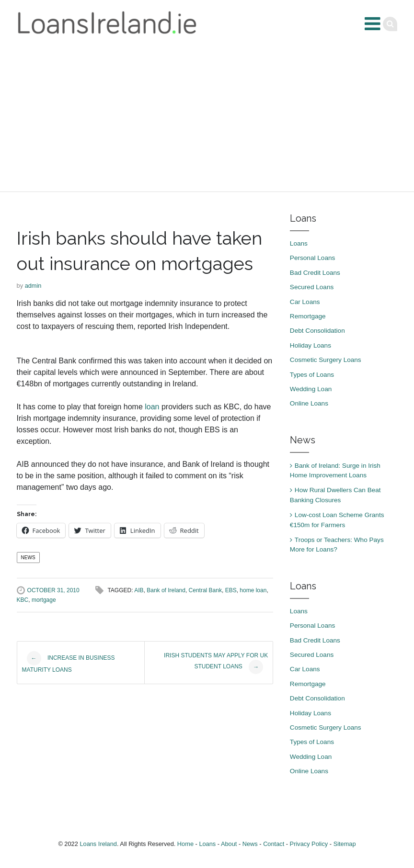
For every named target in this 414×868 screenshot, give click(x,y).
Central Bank (205, 590)
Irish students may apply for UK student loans (216, 663)
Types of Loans (312, 375)
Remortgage (308, 316)
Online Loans (309, 403)
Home (185, 844)
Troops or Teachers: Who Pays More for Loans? (337, 545)
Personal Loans (312, 258)
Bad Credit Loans (315, 273)
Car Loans (305, 302)
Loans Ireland (98, 844)
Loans (299, 243)
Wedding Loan (311, 389)
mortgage (44, 600)
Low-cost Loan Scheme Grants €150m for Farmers (337, 520)
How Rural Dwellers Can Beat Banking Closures (335, 495)
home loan (253, 590)
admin (33, 286)
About (229, 844)
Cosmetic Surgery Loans (326, 360)
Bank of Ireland (166, 590)
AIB (139, 590)
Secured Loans (312, 287)
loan (152, 407)
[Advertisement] (207, 120)
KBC (23, 600)
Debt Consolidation (317, 331)
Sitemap (345, 844)
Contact (274, 844)
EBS (231, 590)
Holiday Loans (310, 345)
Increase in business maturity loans (69, 662)
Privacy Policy (309, 844)
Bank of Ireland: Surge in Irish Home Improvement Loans (335, 470)
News (28, 558)
